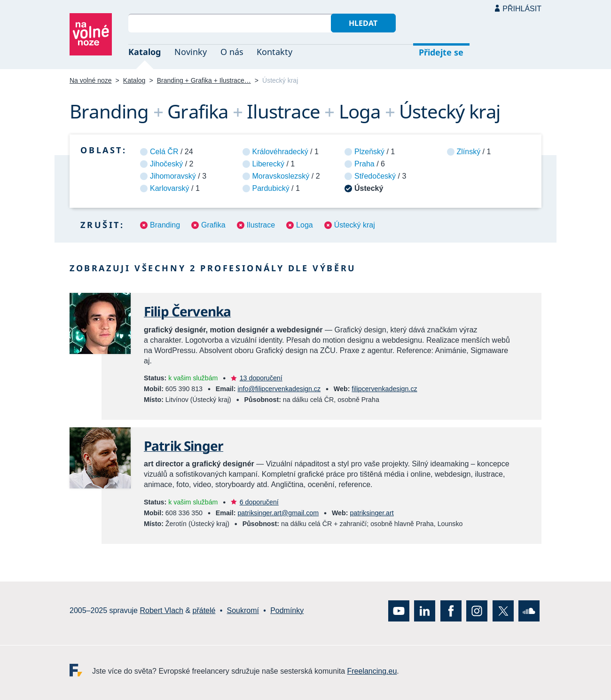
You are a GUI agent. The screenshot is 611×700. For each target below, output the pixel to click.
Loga (305, 225)
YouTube (399, 610)
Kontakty (274, 52)
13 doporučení (261, 378)
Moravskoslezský (281, 176)
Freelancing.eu (81, 670)
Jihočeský (166, 164)
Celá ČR (164, 152)
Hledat (363, 23)
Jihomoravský (173, 176)
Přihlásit (522, 9)
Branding (165, 225)
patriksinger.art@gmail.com (278, 513)
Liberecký (268, 164)
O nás (232, 52)
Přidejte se (441, 52)
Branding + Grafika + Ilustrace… (204, 80)
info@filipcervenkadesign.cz (279, 389)
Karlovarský (170, 188)
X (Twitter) (503, 610)
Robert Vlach (161, 610)
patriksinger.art (372, 513)
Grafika (213, 225)
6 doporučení (259, 502)
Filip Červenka (187, 311)
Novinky (191, 52)
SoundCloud (529, 610)
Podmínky (287, 610)
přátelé (204, 610)
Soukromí (243, 610)
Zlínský (469, 152)
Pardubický (271, 188)
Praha (364, 164)
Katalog (145, 52)
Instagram (477, 610)
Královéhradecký (280, 152)
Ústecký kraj (355, 225)
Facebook (451, 610)
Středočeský (375, 176)
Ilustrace (261, 225)
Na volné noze (91, 80)
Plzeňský (369, 152)
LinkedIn (425, 610)
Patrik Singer (184, 446)
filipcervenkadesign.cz (384, 389)
